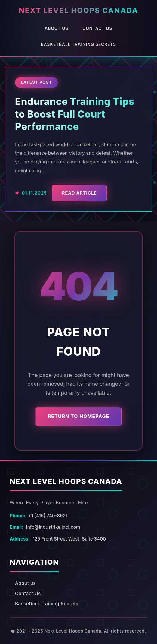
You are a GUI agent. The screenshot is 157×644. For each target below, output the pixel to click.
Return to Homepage (78, 416)
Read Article (79, 193)
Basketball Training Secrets (78, 44)
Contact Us (97, 28)
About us (57, 28)
